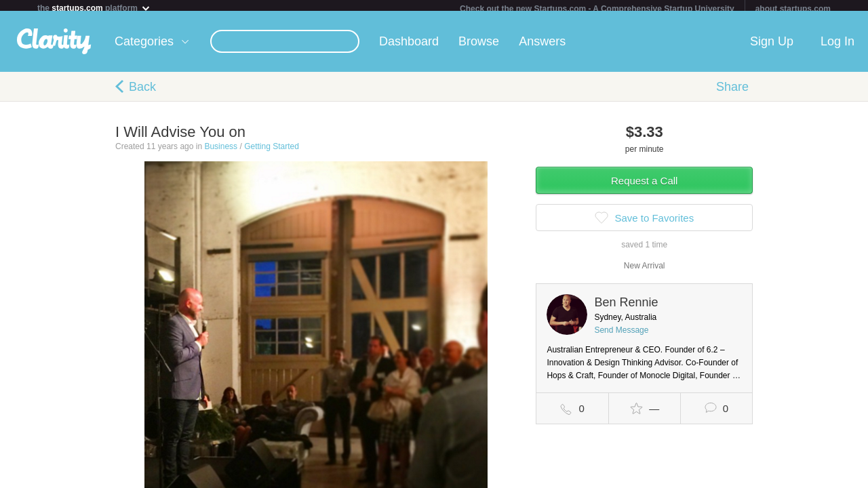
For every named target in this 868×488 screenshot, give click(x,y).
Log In (837, 47)
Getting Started (272, 152)
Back (142, 92)
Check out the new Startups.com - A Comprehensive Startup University (597, 9)
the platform (94, 8)
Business (221, 152)
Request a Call (644, 186)
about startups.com (793, 9)
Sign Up (772, 47)
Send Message (621, 335)
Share (732, 92)
